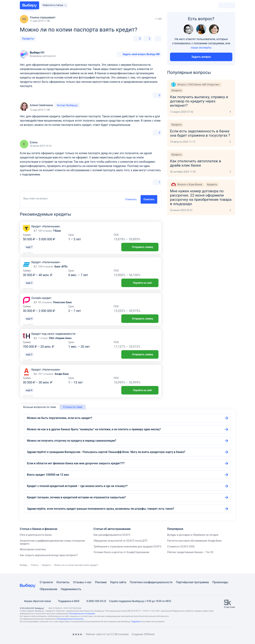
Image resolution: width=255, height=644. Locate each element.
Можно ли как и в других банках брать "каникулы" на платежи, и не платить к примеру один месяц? (94, 429)
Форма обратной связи (35, 601)
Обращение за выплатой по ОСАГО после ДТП (121, 541)
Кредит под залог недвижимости (53, 334)
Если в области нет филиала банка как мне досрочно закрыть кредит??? (76, 463)
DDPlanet (149, 634)
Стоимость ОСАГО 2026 (181, 547)
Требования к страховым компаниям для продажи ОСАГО (127, 547)
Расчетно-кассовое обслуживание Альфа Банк (194, 541)
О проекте (46, 582)
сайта (122, 582)
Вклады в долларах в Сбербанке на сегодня (193, 535)
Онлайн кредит (41, 298)
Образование (48, 589)
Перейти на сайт (140, 283)
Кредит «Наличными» (46, 226)
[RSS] (50, 634)
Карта (114, 582)
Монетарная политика (33, 549)
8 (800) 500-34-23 (94, 601)
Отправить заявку (140, 247)
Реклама (101, 582)
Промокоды (220, 582)
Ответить (149, 199)
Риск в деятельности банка (36, 535)
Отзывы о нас (82, 582)
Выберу (24, 565)
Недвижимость (71, 589)
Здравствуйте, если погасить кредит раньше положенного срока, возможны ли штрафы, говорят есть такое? (100, 509)
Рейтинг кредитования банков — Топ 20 (190, 552)
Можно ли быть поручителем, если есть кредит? (60, 418)
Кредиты (28, 39)
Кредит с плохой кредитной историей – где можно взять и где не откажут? (77, 486)
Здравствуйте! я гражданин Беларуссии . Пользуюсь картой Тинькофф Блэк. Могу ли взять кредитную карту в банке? (106, 452)
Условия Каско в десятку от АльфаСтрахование (121, 552)
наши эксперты (201, 48)
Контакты (63, 582)
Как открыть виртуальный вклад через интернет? (49, 555)
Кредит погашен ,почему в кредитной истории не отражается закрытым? (76, 497)
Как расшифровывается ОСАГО (112, 535)
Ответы (35, 565)
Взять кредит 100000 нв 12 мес (48, 475)
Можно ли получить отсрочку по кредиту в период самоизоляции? (72, 441)
